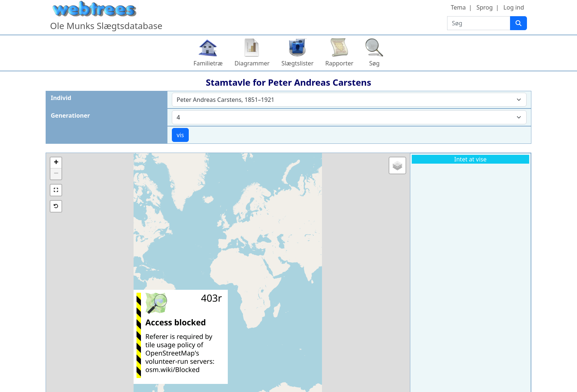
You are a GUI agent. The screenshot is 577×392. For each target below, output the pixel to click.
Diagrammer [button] (252, 63)
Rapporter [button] (339, 63)
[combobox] (349, 100)
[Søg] (518, 23)
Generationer (70, 115)
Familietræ (208, 63)
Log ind (514, 7)
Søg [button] (374, 63)
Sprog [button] (485, 7)
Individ (61, 98)
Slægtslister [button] (298, 63)
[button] (56, 163)
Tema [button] (458, 7)
